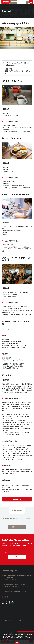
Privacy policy (7, 621)
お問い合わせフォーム (9, 597)
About (21, 621)
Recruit (21, 615)
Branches (22, 626)
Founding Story (8, 626)
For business (7, 615)
